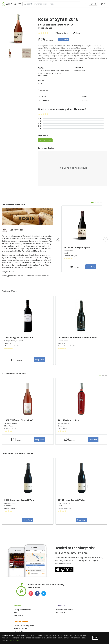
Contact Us (61, 612)
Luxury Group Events (22, 610)
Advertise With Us (21, 628)
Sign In (103, 4)
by (45, 28)
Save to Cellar (62, 33)
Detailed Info (44, 91)
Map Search (19, 615)
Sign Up (93, 4)
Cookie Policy (14, 640)
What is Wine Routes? (65, 610)
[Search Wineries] (51, 4)
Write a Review (45, 140)
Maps (84, 4)
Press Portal (19, 631)
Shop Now (64, 39)
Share (77, 33)
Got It (95, 638)
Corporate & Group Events (25, 626)
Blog (16, 612)
